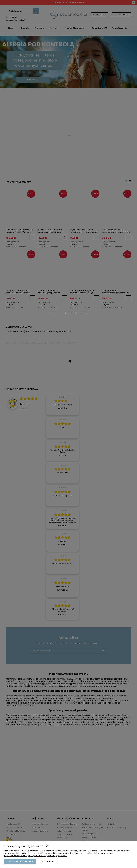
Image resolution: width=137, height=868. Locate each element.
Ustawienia (47, 862)
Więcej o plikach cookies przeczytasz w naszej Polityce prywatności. (35, 856)
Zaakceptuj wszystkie (20, 862)
